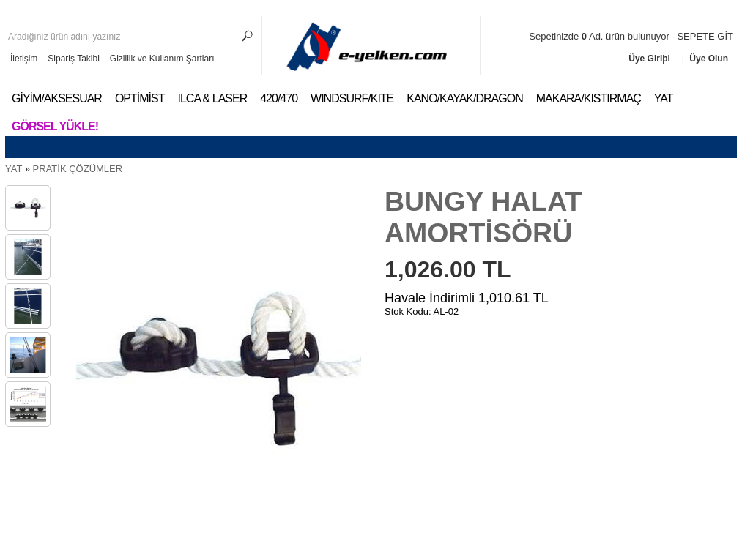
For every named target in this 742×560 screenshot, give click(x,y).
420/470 (279, 98)
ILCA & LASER (212, 98)
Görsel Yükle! (55, 126)
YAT (664, 98)
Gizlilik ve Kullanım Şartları (162, 59)
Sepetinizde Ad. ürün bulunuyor (600, 36)
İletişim (24, 59)
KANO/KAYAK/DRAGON (464, 98)
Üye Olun (709, 59)
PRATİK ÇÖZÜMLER (78, 169)
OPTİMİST (140, 98)
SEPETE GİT (705, 36)
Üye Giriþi (650, 59)
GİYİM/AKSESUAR (57, 98)
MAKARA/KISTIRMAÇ (589, 98)
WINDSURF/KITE (352, 98)
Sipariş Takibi (73, 59)
